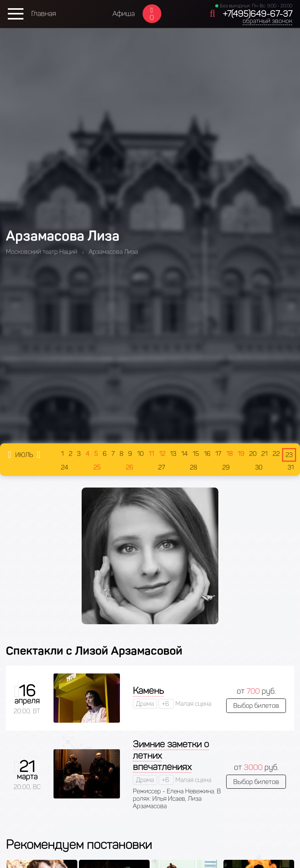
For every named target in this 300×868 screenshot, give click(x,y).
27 (162, 467)
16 (207, 454)
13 (173, 454)
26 (129, 467)
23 (289, 455)
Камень (148, 690)
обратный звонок (267, 21)
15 (196, 454)
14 (185, 454)
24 (65, 467)
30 (259, 467)
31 (291, 467)
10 (140, 454)
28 (194, 467)
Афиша (124, 14)
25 (97, 467)
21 (264, 454)
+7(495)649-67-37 (257, 14)
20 (253, 454)
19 (241, 454)
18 (229, 454)
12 (162, 454)
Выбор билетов (256, 705)
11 (151, 454)
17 (218, 454)
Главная (44, 14)
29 (226, 467)
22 (276, 454)
